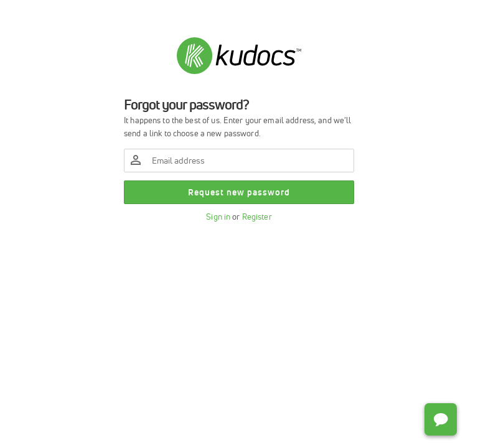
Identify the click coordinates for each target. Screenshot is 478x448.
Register (257, 217)
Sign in (218, 217)
